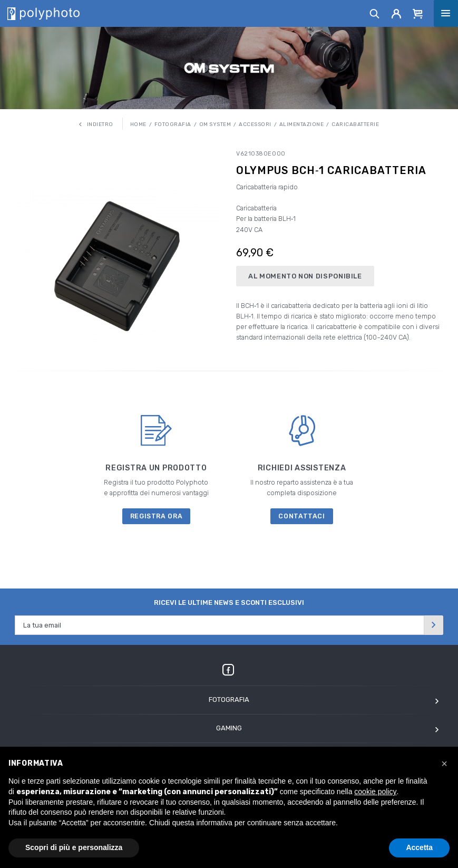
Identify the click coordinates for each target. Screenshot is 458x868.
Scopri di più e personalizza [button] (74, 847)
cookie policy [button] (375, 792)
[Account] (397, 13)
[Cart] (418, 13)
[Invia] (434, 625)
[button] (444, 764)
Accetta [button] (419, 847)
